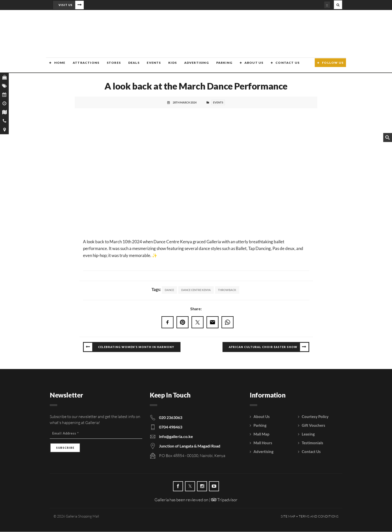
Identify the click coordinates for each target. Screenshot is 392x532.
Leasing (308, 434)
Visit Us (65, 5)
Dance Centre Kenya (196, 290)
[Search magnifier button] (387, 137)
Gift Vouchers (313, 425)
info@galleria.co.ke (176, 437)
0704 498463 (171, 427)
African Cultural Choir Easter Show (263, 347)
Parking (218, 66)
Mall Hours (263, 443)
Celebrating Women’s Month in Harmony (136, 347)
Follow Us (333, 66)
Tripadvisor (224, 500)
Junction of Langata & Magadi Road (190, 446)
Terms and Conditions (319, 516)
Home (56, 66)
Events (149, 66)
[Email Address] (96, 434)
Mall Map (261, 434)
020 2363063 (171, 418)
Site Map (288, 516)
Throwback (227, 290)
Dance (169, 290)
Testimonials (312, 443)
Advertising (190, 66)
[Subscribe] (65, 448)
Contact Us (280, 66)
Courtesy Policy (315, 417)
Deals (129, 66)
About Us (247, 66)
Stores (109, 66)
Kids (167, 66)
